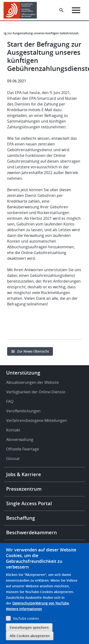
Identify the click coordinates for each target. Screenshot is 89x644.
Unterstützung (23, 373)
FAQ (10, 401)
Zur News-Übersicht (33, 351)
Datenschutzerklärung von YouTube (41, 603)
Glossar (13, 459)
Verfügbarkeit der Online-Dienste (36, 392)
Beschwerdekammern (32, 532)
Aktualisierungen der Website (33, 382)
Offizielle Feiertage (23, 449)
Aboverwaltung (20, 439)
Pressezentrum (24, 489)
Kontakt (13, 430)
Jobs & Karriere (24, 474)
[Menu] (76, 10)
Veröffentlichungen (23, 411)
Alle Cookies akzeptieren (30, 636)
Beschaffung (21, 518)
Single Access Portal (29, 503)
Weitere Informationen (24, 609)
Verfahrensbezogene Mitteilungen (37, 420)
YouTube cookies (26, 618)
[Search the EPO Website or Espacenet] (61, 10)
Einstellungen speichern (29, 627)
